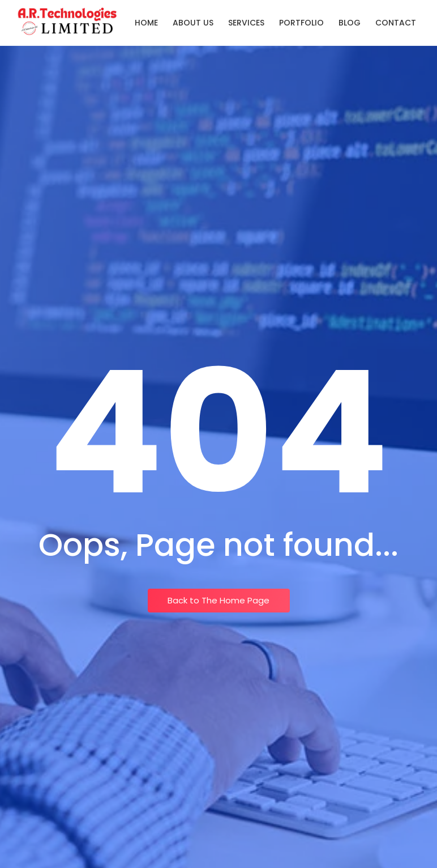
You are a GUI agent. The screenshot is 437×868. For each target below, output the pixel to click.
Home (146, 23)
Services (246, 23)
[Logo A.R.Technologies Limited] (67, 21)
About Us (193, 23)
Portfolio (301, 23)
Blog (350, 23)
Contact (396, 23)
